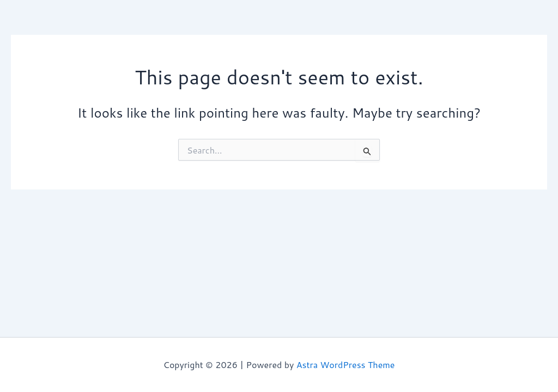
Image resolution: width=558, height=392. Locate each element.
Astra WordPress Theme (346, 365)
